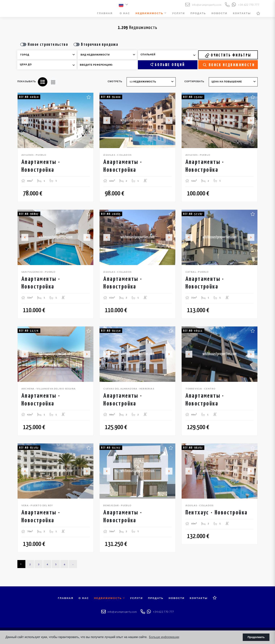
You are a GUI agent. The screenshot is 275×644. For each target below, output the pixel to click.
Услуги (179, 13)
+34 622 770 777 (245, 5)
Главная (105, 13)
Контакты (242, 13)
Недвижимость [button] (151, 13)
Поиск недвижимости (229, 65)
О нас (125, 13)
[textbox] (50, 55)
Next (88, 120)
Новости (219, 13)
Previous (23, 120)
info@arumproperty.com (203, 5)
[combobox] (47, 55)
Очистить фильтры (228, 55)
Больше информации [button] (164, 637)
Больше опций (168, 65)
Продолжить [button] (256, 637)
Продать (198, 13)
